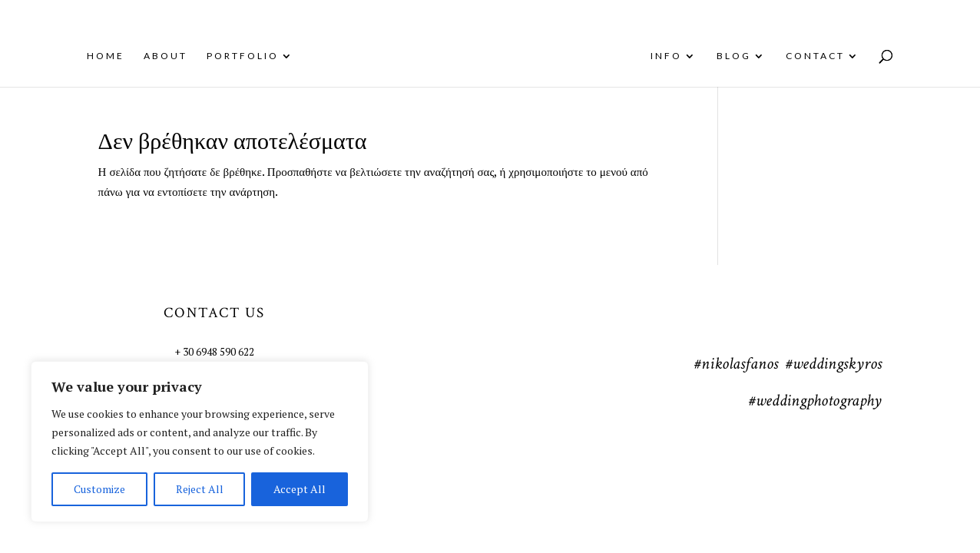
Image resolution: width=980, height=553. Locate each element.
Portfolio (232, 56)
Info (677, 56)
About (155, 56)
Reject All (200, 489)
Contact (826, 56)
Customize (99, 489)
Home (95, 56)
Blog (745, 56)
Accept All (300, 489)
